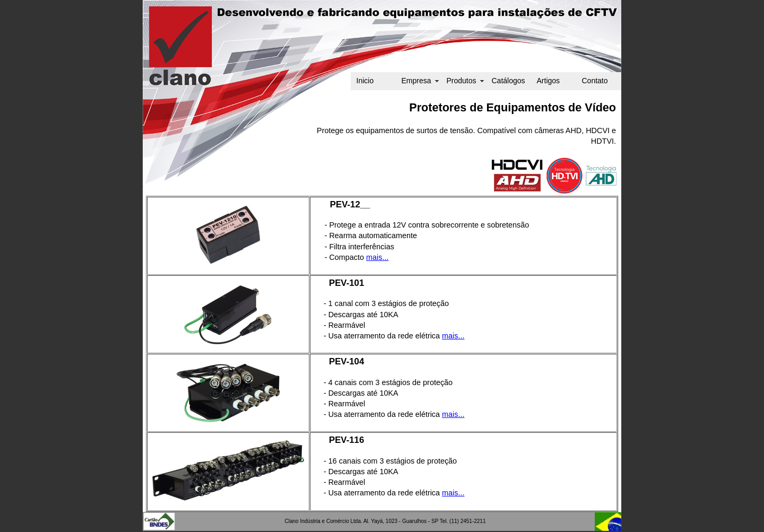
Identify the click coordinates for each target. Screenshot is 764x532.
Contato (595, 81)
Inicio (365, 81)
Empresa (416, 81)
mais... (377, 257)
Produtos (462, 81)
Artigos (549, 81)
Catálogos (509, 81)
